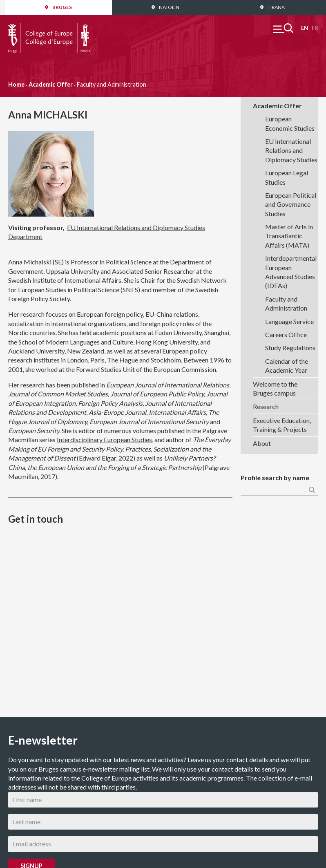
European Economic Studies (290, 123)
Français (315, 28)
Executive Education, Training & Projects (282, 425)
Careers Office (286, 334)
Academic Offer (51, 84)
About (262, 443)
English (305, 28)
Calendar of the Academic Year (287, 366)
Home (16, 84)
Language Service (289, 321)
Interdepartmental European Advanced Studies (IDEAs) (291, 272)
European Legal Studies (287, 177)
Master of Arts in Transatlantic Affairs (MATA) (289, 236)
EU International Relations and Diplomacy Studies (291, 150)
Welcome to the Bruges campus (275, 388)
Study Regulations (290, 348)
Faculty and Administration (286, 303)
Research (266, 406)
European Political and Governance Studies (291, 204)
